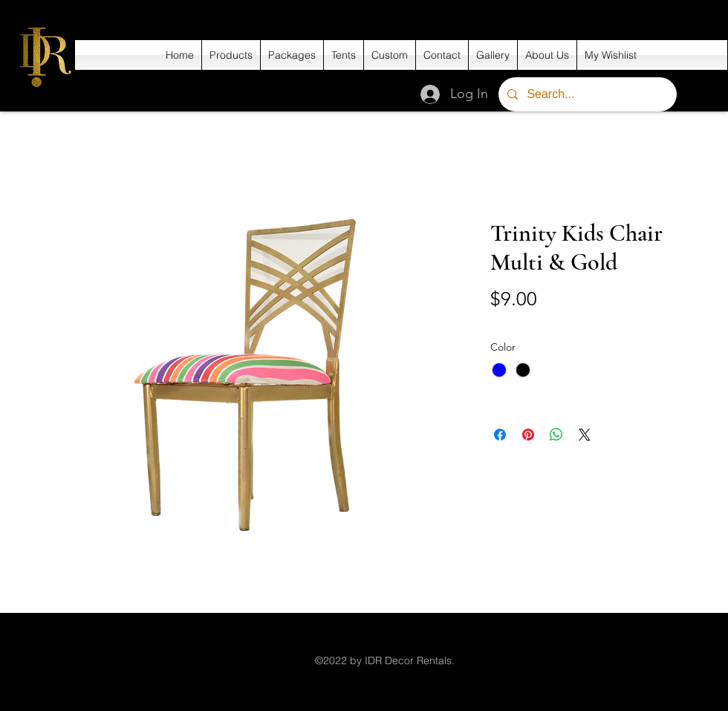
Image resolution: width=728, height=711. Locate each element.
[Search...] (586, 94)
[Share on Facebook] (500, 435)
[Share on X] (585, 435)
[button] (231, 55)
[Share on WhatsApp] (556, 435)
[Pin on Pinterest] (528, 435)
